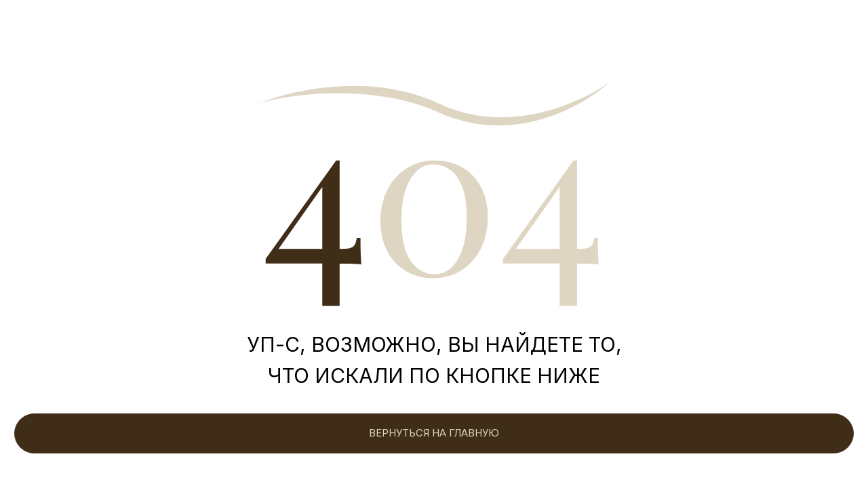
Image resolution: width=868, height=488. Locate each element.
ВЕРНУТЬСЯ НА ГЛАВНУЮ (434, 433)
